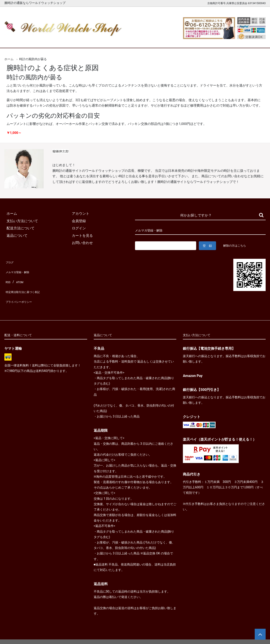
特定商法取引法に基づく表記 (27, 283)
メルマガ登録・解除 (20, 268)
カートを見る (219, 41)
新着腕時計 (51, 41)
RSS (8, 276)
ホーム (17, 41)
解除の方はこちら (236, 245)
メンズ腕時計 (84, 41)
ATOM (19, 276)
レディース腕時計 (118, 41)
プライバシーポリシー (22, 290)
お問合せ (253, 41)
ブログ (10, 261)
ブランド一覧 (152, 41)
